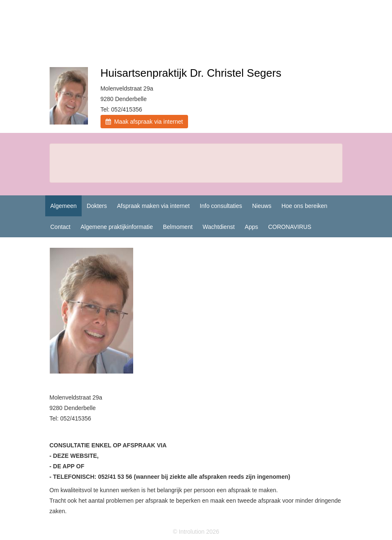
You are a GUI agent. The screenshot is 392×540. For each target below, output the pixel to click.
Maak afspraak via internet (144, 122)
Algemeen (63, 206)
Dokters (97, 206)
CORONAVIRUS (290, 227)
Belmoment (178, 227)
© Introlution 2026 (196, 532)
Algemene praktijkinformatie (117, 227)
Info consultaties (221, 206)
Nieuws (262, 206)
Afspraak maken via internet (153, 206)
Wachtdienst (219, 227)
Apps (251, 227)
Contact (60, 227)
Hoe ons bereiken (304, 206)
